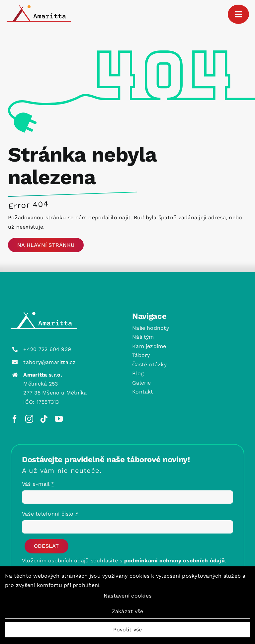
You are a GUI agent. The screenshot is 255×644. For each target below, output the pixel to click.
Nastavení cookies (127, 597)
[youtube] (59, 419)
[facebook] (15, 419)
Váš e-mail (38, 484)
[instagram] (29, 419)
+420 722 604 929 (47, 349)
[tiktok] (44, 419)
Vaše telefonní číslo (50, 514)
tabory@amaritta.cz (49, 362)
